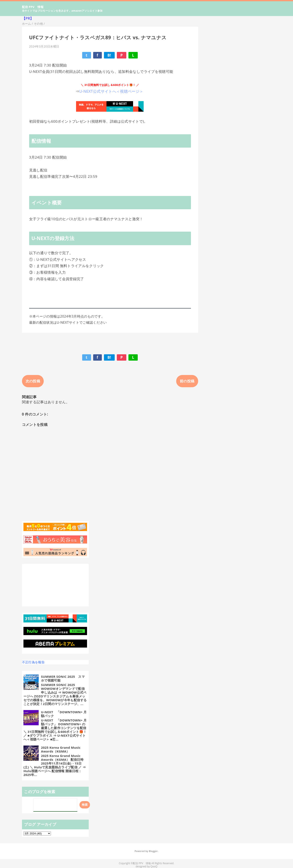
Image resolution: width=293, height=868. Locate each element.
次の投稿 (33, 381)
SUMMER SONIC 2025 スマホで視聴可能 (63, 678)
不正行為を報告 (33, 662)
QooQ (154, 866)
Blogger (153, 851)
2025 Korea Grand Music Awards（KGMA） (61, 749)
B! (109, 55)
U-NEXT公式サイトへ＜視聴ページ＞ (112, 91)
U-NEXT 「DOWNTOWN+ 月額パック (64, 714)
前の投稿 (187, 381)
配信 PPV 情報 (33, 7)
